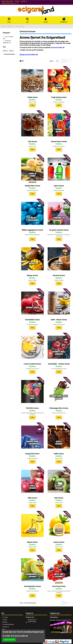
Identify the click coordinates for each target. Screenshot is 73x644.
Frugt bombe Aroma (59, 97)
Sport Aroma (59, 186)
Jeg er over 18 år (9, 640)
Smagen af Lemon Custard (32, 369)
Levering (5, 617)
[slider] (4, 54)
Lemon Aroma (59, 542)
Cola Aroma (32, 141)
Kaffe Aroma (59, 454)
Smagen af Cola (32, 146)
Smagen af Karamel (59, 280)
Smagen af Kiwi (59, 503)
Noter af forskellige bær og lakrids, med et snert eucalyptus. (32, 414)
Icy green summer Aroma (59, 230)
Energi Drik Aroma (32, 454)
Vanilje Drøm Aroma (32, 186)
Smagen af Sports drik (59, 190)
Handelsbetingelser (8, 624)
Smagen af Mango (32, 280)
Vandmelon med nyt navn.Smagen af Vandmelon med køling (59, 235)
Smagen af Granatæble (32, 324)
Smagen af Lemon (59, 547)
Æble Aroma (32, 498)
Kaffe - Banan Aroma (59, 320)
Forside (5, 620)
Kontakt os (24, 1)
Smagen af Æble (32, 503)
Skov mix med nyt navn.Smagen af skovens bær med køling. (59, 592)
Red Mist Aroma (32, 408)
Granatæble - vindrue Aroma (59, 364)
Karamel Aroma (59, 275)
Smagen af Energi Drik (32, 458)
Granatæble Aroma (32, 320)
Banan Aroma (32, 542)
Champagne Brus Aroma (59, 408)
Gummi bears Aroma (59, 141)
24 (58, 61)
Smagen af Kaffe (59, 458)
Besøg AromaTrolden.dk (29, 55)
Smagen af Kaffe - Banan (59, 324)
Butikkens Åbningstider (7, 1)
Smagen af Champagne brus (59, 413)
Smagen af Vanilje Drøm (32, 190)
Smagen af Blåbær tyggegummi (32, 235)
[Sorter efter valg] (52, 61)
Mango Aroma (32, 275)
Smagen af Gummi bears (59, 146)
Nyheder (17, 1)
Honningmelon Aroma (32, 586)
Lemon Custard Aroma (32, 364)
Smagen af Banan (32, 547)
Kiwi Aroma (59, 498)
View (32, 105)
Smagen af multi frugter (59, 102)
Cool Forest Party (59, 586)
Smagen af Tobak (32, 102)
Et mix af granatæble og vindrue (59, 369)
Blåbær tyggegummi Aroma (32, 230)
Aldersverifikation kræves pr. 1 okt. (10, 3)
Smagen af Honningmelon (32, 591)
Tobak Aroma (32, 97)
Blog (4, 629)
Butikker (5, 622)
